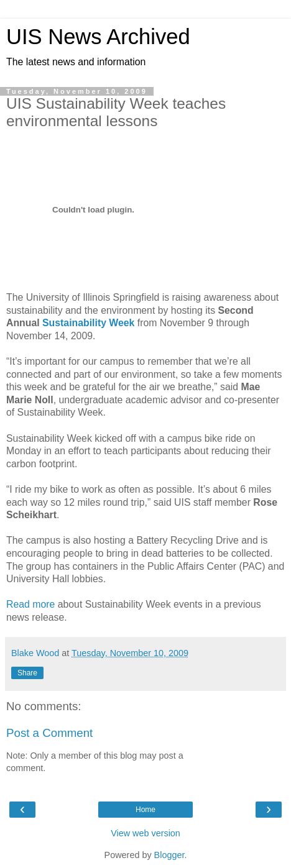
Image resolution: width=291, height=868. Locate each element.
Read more (30, 604)
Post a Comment (49, 733)
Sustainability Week (88, 323)
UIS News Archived (98, 37)
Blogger (169, 855)
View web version (145, 833)
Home (145, 810)
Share (27, 673)
